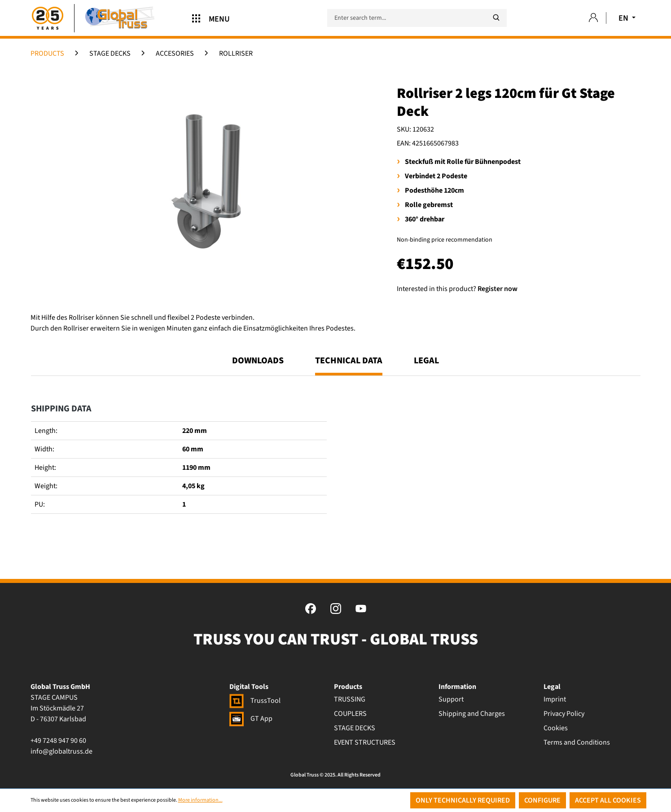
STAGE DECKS (355, 728)
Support (451, 699)
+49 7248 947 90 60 (58, 741)
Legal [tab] (426, 361)
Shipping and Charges (472, 714)
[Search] (496, 18)
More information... (200, 800)
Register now (498, 289)
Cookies (556, 728)
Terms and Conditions (577, 742)
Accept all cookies (608, 800)
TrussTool (255, 701)
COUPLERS (350, 714)
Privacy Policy (564, 714)
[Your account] (593, 18)
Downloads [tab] (258, 361)
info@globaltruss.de (61, 751)
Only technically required (463, 800)
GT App (251, 719)
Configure (542, 800)
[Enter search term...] (417, 18)
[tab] (349, 365)
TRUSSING (350, 699)
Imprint (555, 699)
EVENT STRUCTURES (365, 742)
